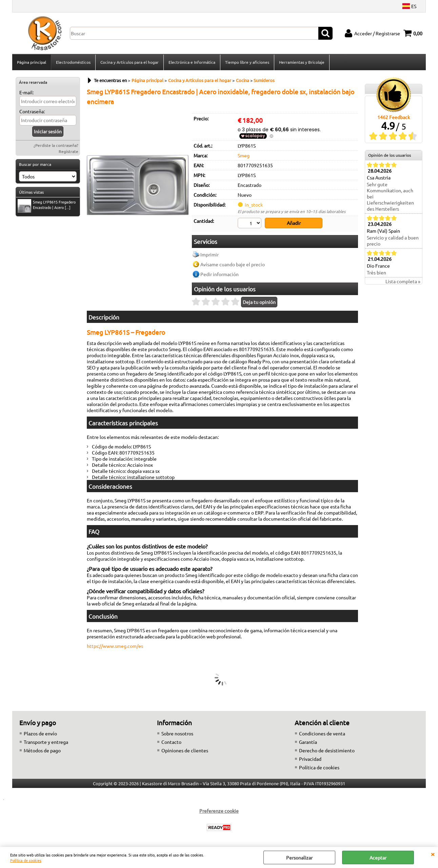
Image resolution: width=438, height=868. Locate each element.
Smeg (244, 155)
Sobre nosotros (177, 733)
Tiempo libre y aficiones (247, 62)
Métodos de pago (42, 750)
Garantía (308, 742)
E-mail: (26, 92)
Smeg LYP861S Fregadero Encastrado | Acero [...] (47, 205)
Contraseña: (32, 111)
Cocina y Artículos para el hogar (130, 62)
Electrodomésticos (73, 62)
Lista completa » (403, 281)
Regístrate (68, 151)
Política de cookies (26, 860)
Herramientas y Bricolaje (302, 62)
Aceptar (378, 857)
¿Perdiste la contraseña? (56, 145)
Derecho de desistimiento (327, 750)
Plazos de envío (40, 733)
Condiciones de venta (322, 733)
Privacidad (310, 759)
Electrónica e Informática (192, 62)
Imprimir (210, 254)
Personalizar (299, 857)
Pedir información (220, 274)
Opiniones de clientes (185, 750)
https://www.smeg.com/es (115, 646)
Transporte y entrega (46, 742)
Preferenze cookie (219, 811)
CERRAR (433, 854)
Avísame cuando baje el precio (233, 264)
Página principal (32, 62)
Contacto (171, 742)
